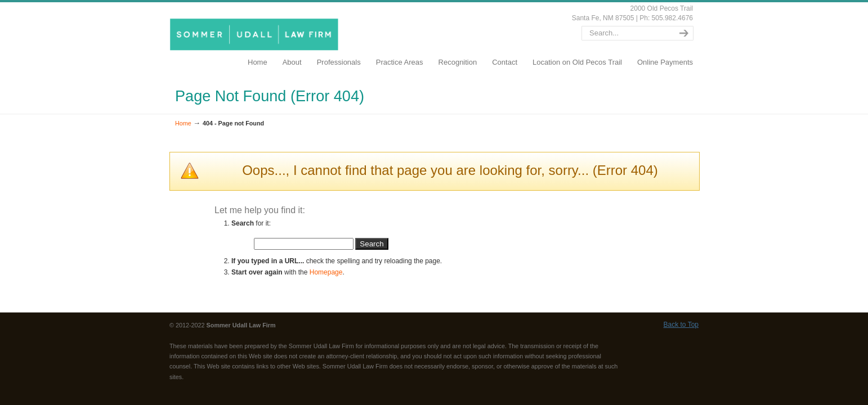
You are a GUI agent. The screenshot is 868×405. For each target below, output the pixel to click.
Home (183, 123)
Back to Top (681, 325)
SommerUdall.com (256, 34)
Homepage (326, 272)
